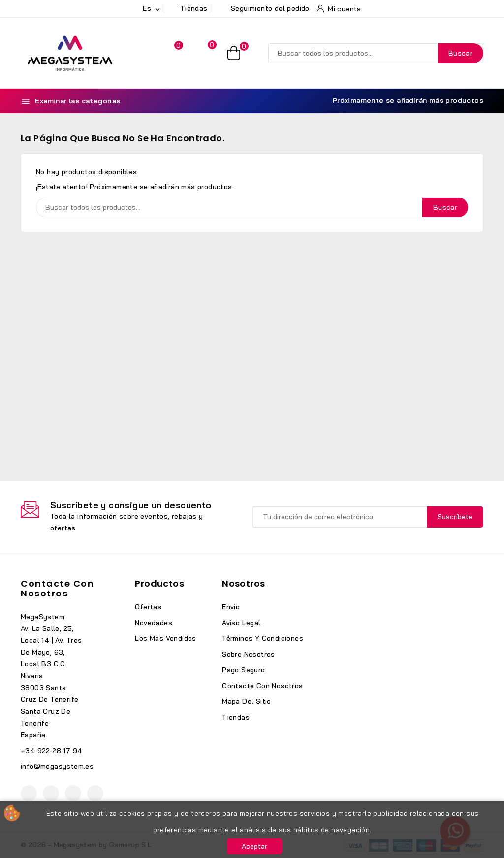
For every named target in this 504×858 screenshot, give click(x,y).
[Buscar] (376, 53)
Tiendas (236, 717)
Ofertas (148, 607)
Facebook (29, 793)
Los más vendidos (165, 638)
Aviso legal (241, 623)
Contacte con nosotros (57, 588)
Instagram (73, 793)
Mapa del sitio (247, 701)
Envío (231, 607)
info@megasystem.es (57, 766)
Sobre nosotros (249, 654)
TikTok (95, 793)
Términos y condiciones (263, 638)
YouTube (51, 793)
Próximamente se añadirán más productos (402, 101)
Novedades (154, 623)
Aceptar (254, 846)
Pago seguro (243, 670)
